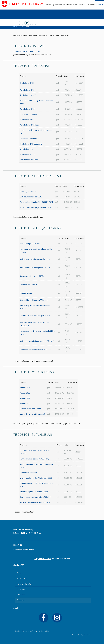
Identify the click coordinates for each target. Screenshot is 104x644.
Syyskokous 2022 (27, 120)
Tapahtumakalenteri (70, 5)
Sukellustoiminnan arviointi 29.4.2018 (35, 502)
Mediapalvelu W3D (84, 635)
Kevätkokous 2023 (27, 109)
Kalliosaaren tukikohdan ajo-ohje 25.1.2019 (37, 341)
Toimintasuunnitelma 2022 (31, 139)
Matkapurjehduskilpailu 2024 (31, 197)
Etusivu (49, 5)
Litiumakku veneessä (28, 473)
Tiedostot (100, 5)
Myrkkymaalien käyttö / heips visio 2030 (36, 478)
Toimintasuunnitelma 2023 (31, 114)
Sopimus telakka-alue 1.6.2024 (32, 276)
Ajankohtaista (57, 5)
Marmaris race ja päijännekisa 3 (32, 414)
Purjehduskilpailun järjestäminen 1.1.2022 (36, 207)
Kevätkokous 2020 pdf (29, 160)
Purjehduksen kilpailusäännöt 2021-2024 (36, 202)
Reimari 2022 (25, 398)
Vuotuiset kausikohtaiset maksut (27, 51)
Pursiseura (82, 5)
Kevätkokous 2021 (27, 149)
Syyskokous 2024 (27, 83)
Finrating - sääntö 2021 (29, 192)
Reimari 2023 (25, 393)
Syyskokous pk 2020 (28, 154)
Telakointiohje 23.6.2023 (29, 285)
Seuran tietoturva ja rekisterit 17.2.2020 (36, 497)
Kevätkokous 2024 (27, 90)
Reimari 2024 (25, 388)
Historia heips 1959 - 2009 (30, 409)
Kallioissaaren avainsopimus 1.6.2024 (35, 259)
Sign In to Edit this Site (41, 631)
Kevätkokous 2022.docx (29, 125)
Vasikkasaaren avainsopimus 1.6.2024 (35, 268)
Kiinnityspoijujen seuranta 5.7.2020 (34, 492)
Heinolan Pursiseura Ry (26, 631)
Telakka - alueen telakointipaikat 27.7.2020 (37, 316)
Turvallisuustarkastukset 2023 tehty (34, 459)
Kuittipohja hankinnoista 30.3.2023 (34, 300)
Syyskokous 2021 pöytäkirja (31, 144)
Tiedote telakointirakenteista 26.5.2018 (35, 350)
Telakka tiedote (26, 293)
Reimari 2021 (25, 403)
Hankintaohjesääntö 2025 (30, 244)
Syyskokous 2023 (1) (28, 95)
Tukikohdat (91, 5)
